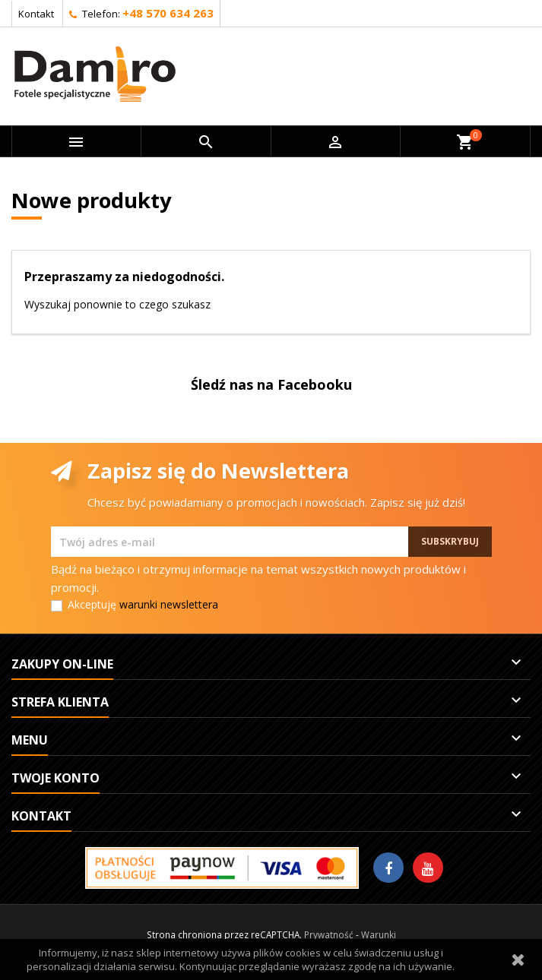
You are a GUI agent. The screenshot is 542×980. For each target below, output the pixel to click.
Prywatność (329, 934)
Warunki (379, 934)
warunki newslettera (169, 604)
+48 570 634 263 (168, 13)
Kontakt (36, 14)
